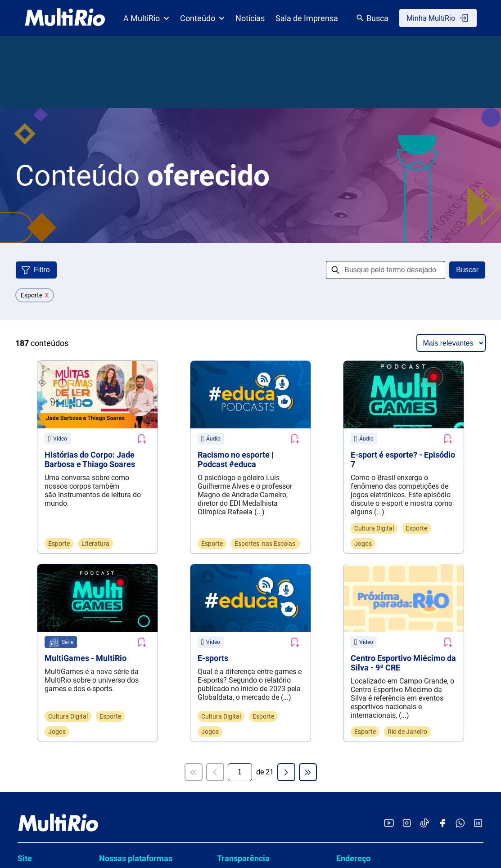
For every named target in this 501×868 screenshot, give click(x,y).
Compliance (240, 514)
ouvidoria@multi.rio (367, 563)
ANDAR (115, 497)
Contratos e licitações (256, 599)
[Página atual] (240, 391)
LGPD (230, 633)
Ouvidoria (354, 544)
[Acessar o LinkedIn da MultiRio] (478, 443)
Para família (37, 593)
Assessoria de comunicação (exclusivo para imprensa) (406, 591)
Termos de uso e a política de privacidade (263, 654)
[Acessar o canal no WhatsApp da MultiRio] (460, 443)
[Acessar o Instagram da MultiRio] (407, 443)
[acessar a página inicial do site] (65, 18)
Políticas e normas (251, 548)
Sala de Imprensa (307, 18)
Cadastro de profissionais (262, 616)
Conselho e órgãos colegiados (269, 531)
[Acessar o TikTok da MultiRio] (425, 443)
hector (113, 540)
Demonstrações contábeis (263, 582)
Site (25, 478)
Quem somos (39, 496)
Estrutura (32, 512)
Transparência (243, 478)
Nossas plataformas (136, 478)
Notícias (250, 18)
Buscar (467, 270)
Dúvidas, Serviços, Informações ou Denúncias (399, 648)
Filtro (42, 270)
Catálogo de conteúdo (52, 545)
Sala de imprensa (45, 528)
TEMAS (115, 557)
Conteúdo (202, 18)
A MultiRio (146, 18)
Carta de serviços (249, 497)
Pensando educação (50, 626)
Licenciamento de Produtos (46, 647)
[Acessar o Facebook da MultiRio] (442, 443)
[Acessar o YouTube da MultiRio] (389, 443)
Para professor (41, 561)
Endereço (353, 478)
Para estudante (42, 577)
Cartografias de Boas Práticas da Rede (151, 518)
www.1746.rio (381, 689)
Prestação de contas (254, 565)
